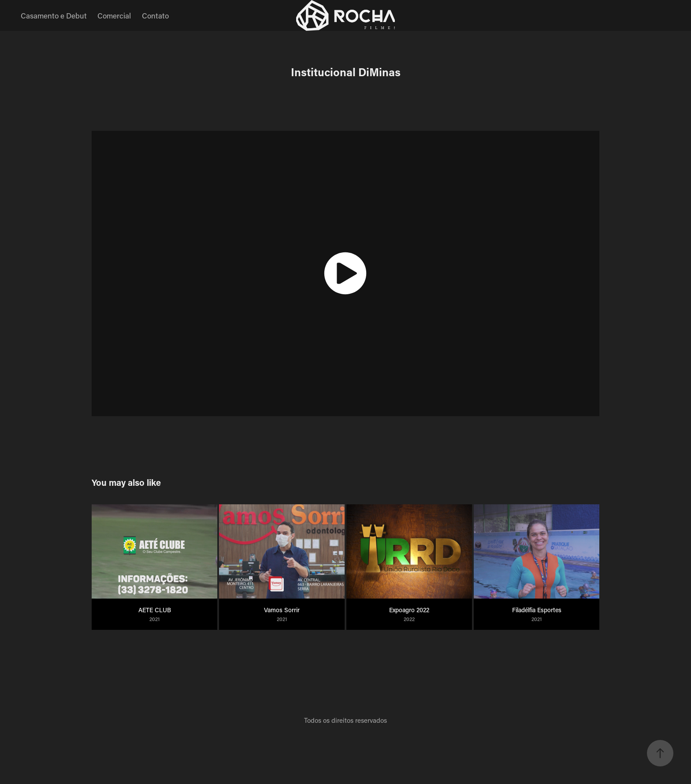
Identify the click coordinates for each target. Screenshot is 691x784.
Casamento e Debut (54, 15)
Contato (155, 15)
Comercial (114, 15)
